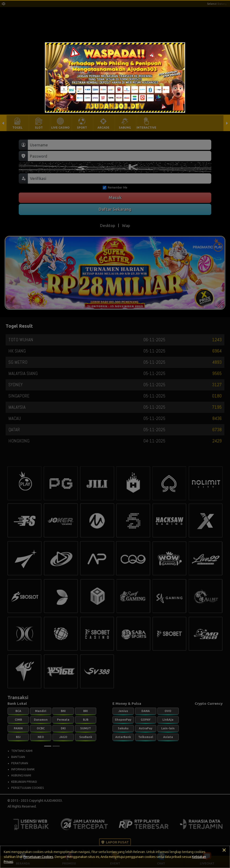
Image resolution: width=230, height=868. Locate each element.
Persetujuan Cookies (38, 857)
